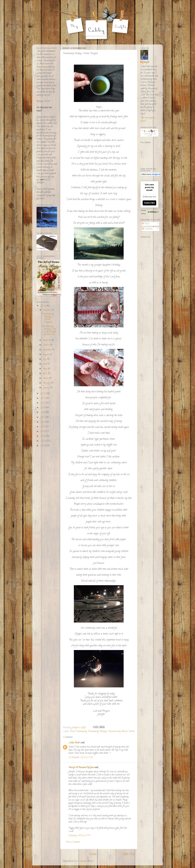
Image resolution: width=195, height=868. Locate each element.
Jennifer (146, 62)
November (47, 340)
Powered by (150, 212)
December (47, 310)
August (46, 355)
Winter (132, 731)
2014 (43, 432)
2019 (43, 408)
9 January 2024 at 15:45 (79, 836)
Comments (147, 229)
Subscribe (149, 203)
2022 (43, 394)
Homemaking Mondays (97, 731)
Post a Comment (73, 842)
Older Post (128, 854)
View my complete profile (148, 119)
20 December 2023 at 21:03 (81, 758)
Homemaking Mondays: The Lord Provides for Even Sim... (49, 331)
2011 (42, 446)
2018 (43, 413)
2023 (43, 306)
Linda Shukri (74, 743)
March (46, 378)
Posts (146, 224)
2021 (43, 398)
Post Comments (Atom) (84, 861)
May (45, 369)
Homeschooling (114, 731)
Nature (124, 731)
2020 (43, 403)
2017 (43, 418)
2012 (43, 441)
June (45, 364)
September (47, 350)
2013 (43, 436)
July (45, 359)
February (47, 383)
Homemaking (81, 731)
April (45, 374)
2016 (43, 422)
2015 (43, 427)
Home (72, 731)
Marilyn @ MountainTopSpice (81, 768)
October (46, 345)
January (46, 388)
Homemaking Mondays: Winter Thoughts (48, 318)
